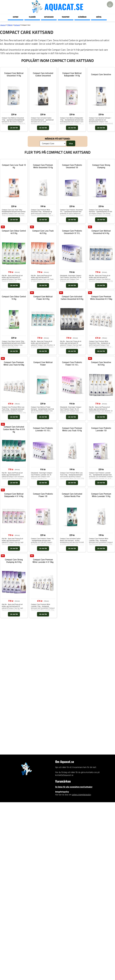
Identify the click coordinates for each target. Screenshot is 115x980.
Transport (66, 17)
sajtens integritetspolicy (81, 795)
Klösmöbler (82, 17)
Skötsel (99, 17)
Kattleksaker (49, 17)
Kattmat (16, 17)
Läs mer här (14, 128)
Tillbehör (32, 17)
